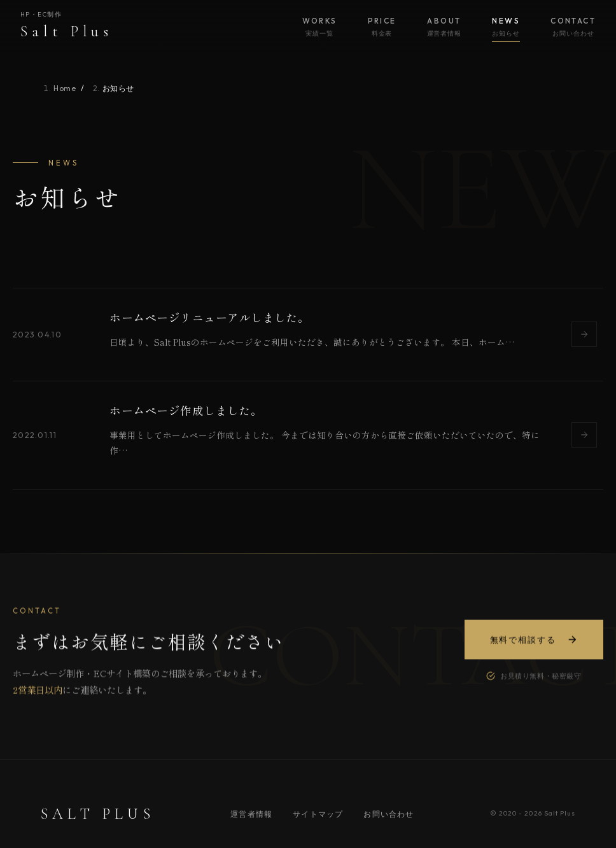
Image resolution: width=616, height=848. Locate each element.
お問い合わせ (388, 814)
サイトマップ (318, 814)
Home (65, 88)
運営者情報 (251, 814)
